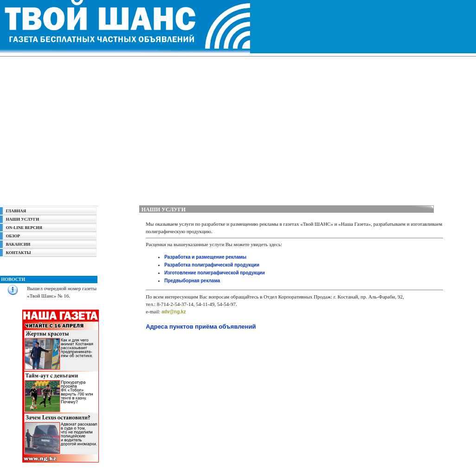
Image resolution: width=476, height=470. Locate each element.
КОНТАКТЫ (19, 253)
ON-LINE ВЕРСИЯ (23, 228)
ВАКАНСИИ (18, 244)
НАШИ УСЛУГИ (23, 219)
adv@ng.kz (174, 312)
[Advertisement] (238, 128)
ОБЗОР (13, 236)
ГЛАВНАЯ (16, 211)
